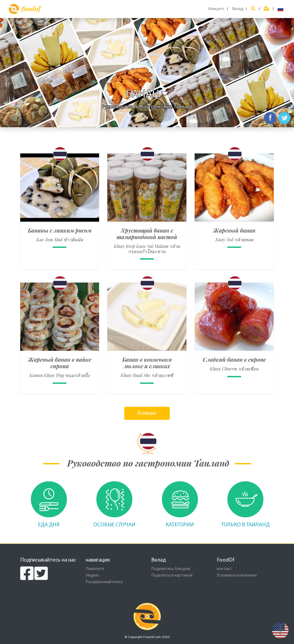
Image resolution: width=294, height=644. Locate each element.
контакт (224, 569)
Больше (147, 413)
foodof (24, 9)
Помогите (95, 569)
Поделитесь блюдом (171, 569)
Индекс (93, 575)
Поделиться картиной (172, 575)
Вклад (238, 9)
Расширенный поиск (104, 582)
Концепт (216, 9)
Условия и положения (237, 575)
